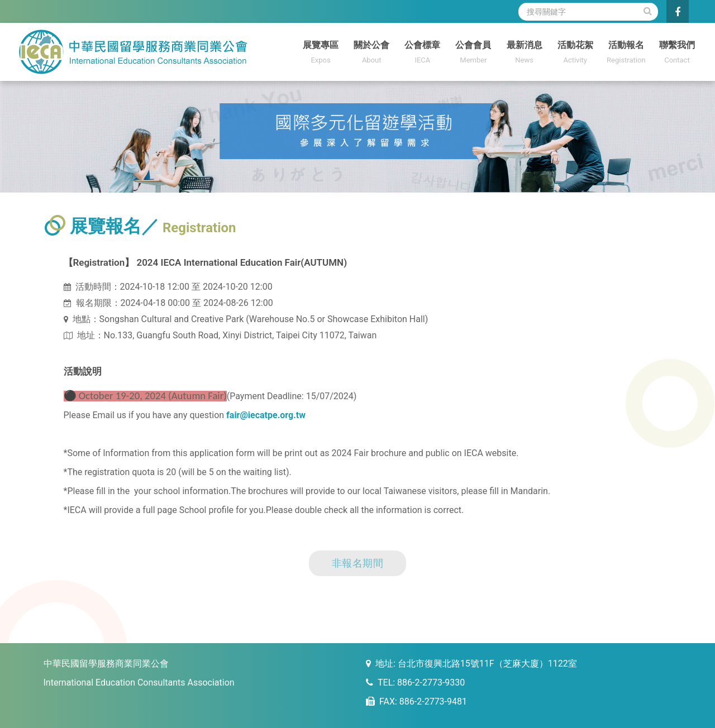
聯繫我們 (677, 53)
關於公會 (372, 53)
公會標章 (423, 53)
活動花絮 (575, 53)
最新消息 (524, 53)
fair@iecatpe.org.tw (266, 415)
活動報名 (626, 53)
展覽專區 (321, 53)
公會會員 (473, 53)
